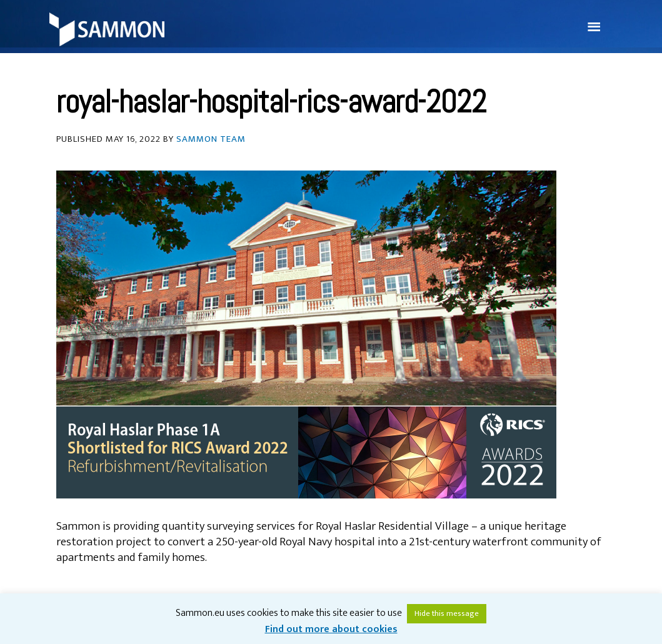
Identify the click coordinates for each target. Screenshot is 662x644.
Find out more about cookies (331, 629)
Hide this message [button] (447, 613)
